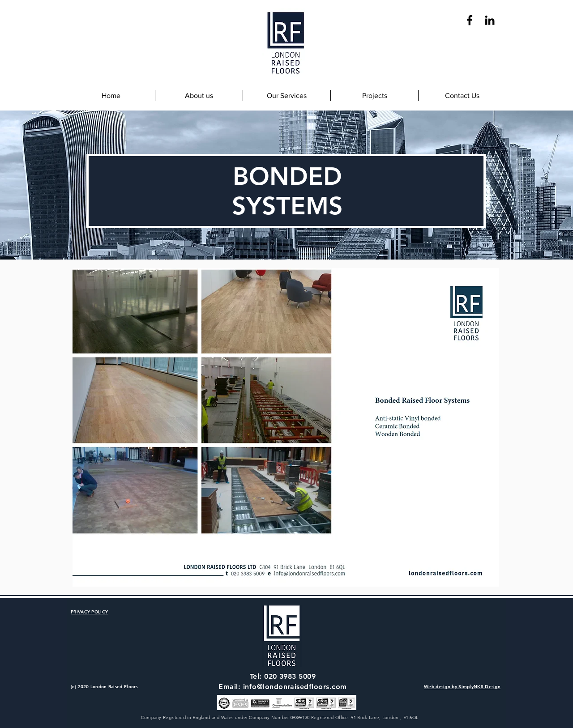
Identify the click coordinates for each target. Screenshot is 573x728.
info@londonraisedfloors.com (295, 687)
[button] (286, 96)
